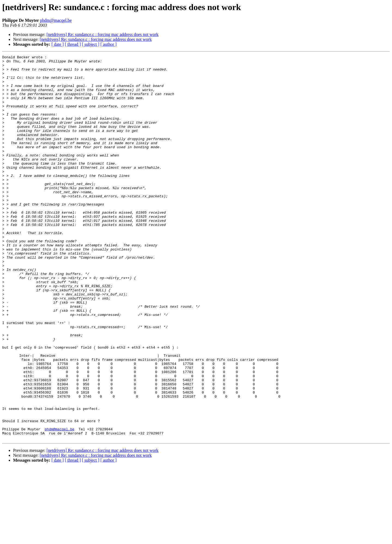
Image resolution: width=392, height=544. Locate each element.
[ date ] (58, 44)
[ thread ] (73, 44)
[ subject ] (91, 44)
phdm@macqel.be (56, 20)
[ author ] (109, 44)
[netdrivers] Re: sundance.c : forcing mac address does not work (102, 34)
